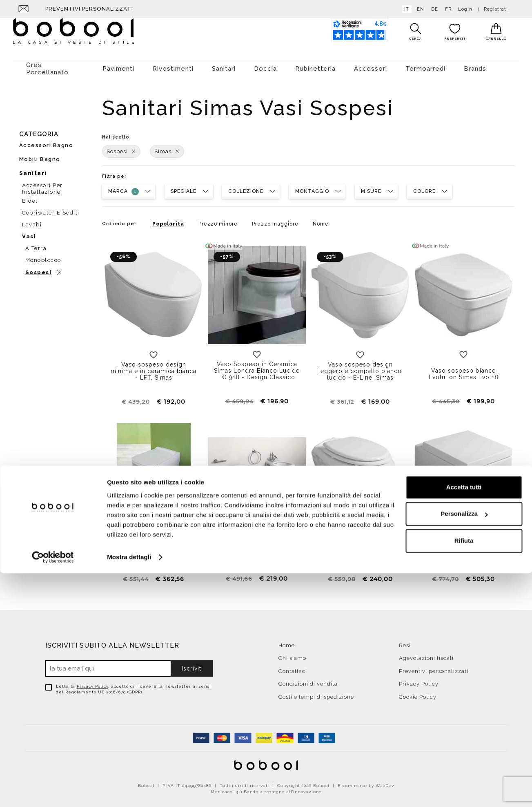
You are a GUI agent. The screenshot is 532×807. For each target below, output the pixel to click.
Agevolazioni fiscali (426, 654)
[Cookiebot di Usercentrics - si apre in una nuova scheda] (53, 791)
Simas (167, 147)
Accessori (371, 65)
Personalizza (464, 748)
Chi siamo (292, 654)
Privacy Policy (92, 682)
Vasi (29, 232)
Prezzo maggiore (275, 220)
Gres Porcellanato (47, 65)
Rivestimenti (173, 65)
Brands (475, 65)
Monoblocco (43, 256)
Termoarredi (425, 65)
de (433, 9)
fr (447, 9)
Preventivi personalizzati (89, 9)
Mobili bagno (40, 155)
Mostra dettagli (129, 791)
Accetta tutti (464, 721)
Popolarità (168, 220)
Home (287, 641)
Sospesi (121, 147)
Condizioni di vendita (308, 680)
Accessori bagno (46, 141)
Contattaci (293, 667)
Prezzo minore (218, 220)
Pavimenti (118, 65)
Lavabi (32, 220)
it (405, 9)
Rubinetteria (315, 65)
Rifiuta (464, 775)
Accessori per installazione (42, 183)
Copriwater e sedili (51, 209)
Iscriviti (192, 664)
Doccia (265, 65)
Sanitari (224, 65)
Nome (321, 220)
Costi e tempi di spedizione (316, 693)
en (419, 9)
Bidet (30, 197)
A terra (36, 244)
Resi (405, 641)
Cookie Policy (418, 693)
